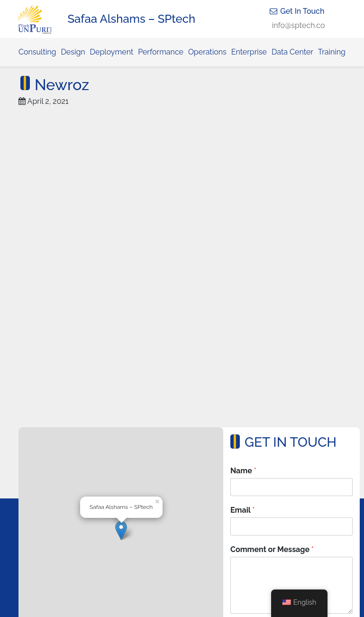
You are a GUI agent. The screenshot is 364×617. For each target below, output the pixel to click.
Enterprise (249, 52)
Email (242, 510)
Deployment (112, 52)
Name (243, 471)
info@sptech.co (299, 25)
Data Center (292, 52)
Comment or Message (272, 549)
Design (73, 52)
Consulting (37, 52)
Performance (161, 52)
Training (332, 52)
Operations (207, 52)
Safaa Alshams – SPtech (132, 19)
